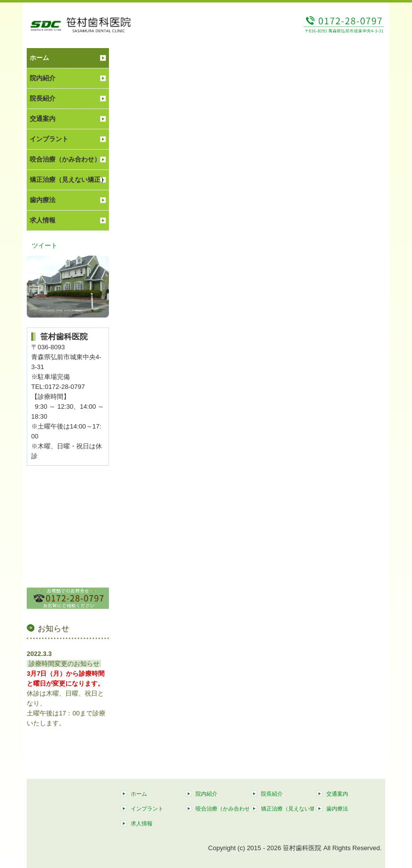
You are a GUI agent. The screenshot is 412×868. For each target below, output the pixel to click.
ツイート (45, 245)
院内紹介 (43, 78)
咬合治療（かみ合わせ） (65, 159)
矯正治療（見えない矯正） (68, 180)
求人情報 (43, 220)
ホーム (39, 58)
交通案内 (43, 119)
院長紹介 (43, 98)
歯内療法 (43, 200)
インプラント (49, 139)
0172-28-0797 (65, 387)
